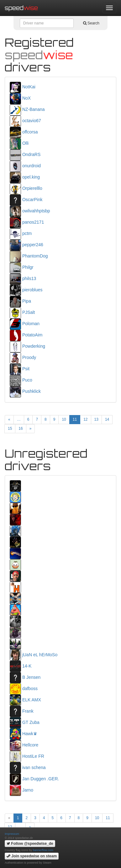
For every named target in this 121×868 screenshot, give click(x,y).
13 (96, 419)
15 (10, 429)
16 (21, 429)
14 (107, 419)
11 (75, 419)
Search (91, 23)
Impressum (12, 834)
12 (85, 419)
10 (64, 419)
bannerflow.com (43, 850)
